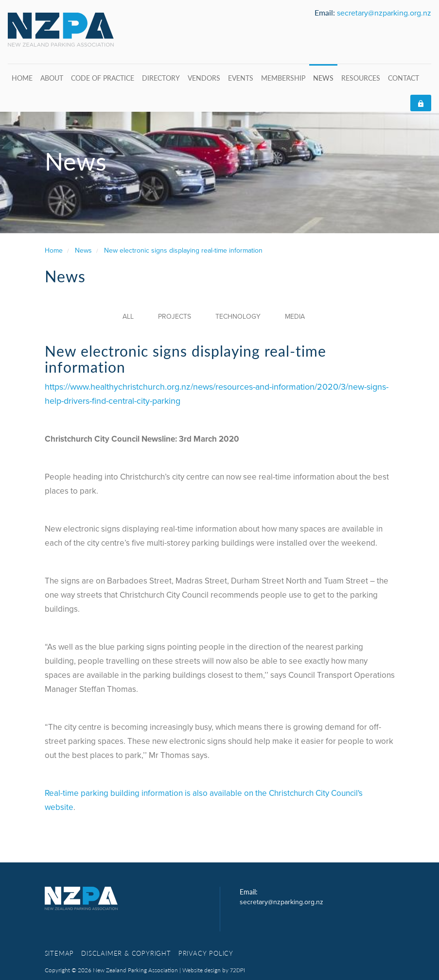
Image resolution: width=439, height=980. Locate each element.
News (323, 78)
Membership (283, 78)
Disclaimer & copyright (126, 953)
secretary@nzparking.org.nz (384, 13)
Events (241, 78)
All (128, 317)
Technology (238, 317)
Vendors (204, 78)
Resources (361, 78)
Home (22, 78)
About (52, 78)
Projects (175, 317)
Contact (404, 78)
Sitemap (60, 953)
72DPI (237, 970)
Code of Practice (103, 78)
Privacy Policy (206, 953)
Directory (161, 78)
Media (295, 317)
